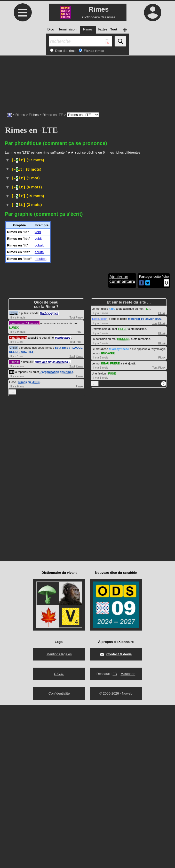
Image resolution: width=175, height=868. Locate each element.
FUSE (112, 537)
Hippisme (33, 240)
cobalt (39, 408)
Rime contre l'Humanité (24, 486)
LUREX (14, 491)
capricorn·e (63, 501)
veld (38, 395)
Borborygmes (49, 476)
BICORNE (124, 502)
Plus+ (79, 481)
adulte (39, 415)
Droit (30, 349)
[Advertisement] (87, 81)
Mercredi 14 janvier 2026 (144, 482)
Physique (38, 205)
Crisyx (14, 476)
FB (115, 837)
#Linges (109, 276)
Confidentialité (59, 857)
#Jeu (112, 472)
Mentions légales (59, 817)
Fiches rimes (94, 51)
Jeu (24, 260)
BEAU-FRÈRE (110, 527)
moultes (41, 422)
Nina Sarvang (18, 501)
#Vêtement (60, 291)
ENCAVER (108, 516)
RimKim (15, 525)
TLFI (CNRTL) (42, 270)
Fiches (34, 115)
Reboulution (100, 482)
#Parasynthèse (119, 512)
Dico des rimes (66, 51)
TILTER (123, 492)
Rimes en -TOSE (29, 545)
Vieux (33, 366)
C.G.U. (59, 837)
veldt (38, 402)
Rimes (20, 115)
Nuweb (127, 857)
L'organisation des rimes (56, 535)
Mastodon (128, 837)
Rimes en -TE (53, 115)
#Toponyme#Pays (73, 181)
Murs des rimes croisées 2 (53, 525)
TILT (147, 472)
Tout (72, 481)
